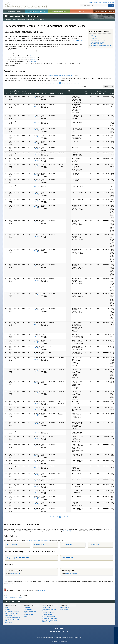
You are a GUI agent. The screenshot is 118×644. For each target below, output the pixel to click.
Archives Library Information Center (12, 620)
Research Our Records (14, 11)
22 (67, 83)
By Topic (7, 608)
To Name (60, 93)
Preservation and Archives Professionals (30, 612)
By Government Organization (12, 611)
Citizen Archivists (92, 2)
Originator (93, 93)
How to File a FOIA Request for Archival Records (49, 621)
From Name (69, 92)
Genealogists (27, 608)
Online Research (11, 605)
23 (70, 83)
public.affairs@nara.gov (72, 573)
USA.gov (79, 638)
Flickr (67, 631)
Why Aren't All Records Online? (49, 618)
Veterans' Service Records (36, 11)
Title (73, 93)
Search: (84, 86)
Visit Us (82, 11)
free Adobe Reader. (23, 589)
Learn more (104, 641)
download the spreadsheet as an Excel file (61, 76)
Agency (30, 93)
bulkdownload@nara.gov (69, 531)
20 (63, 83)
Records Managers (28, 615)
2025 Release (12, 544)
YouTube (62, 631)
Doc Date (36, 93)
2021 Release (94, 544)
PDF (35, 98)
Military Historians (28, 610)
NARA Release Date (16, 92)
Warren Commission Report (98, 40)
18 (58, 83)
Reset (112, 87)
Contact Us (111, 2)
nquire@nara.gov (15, 573)
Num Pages (87, 92)
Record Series (99, 92)
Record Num (11, 92)
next (75, 83)
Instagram (56, 631)
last (78, 83)
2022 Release (67, 544)
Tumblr (59, 631)
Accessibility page (42, 590)
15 (51, 83)
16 (53, 83)
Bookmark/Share (102, 2)
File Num (52, 93)
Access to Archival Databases (12, 617)
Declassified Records (47, 615)
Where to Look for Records (49, 617)
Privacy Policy (53, 638)
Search (111, 5)
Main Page (93, 36)
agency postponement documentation (39, 541)
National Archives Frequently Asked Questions (49, 610)
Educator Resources (59, 11)
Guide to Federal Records (48, 613)
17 (56, 83)
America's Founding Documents (104, 11)
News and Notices (65, 608)
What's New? (65, 605)
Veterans (26, 617)
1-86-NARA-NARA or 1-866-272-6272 (59, 642)
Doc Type (44, 93)
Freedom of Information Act (64, 638)
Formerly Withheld (24, 92)
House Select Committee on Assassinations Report (98, 43)
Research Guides (48, 605)
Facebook (51, 631)
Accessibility (46, 638)
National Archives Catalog (11, 613)
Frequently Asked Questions (18, 558)
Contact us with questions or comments (13, 597)
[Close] (116, 629)
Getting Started (46, 608)
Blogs (64, 631)
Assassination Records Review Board (101, 46)
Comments (113, 93)
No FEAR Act (74, 638)
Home (6, 20)
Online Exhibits (9, 622)
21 (65, 83)
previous (44, 83)
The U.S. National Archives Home (26, 5)
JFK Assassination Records (28, 20)
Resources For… (29, 605)
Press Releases (67, 558)
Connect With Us (59, 629)
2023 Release (39, 544)
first (40, 83)
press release (30, 49)
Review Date (105, 92)
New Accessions (64, 610)
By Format (8, 610)
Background (94, 38)
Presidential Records (10, 615)
